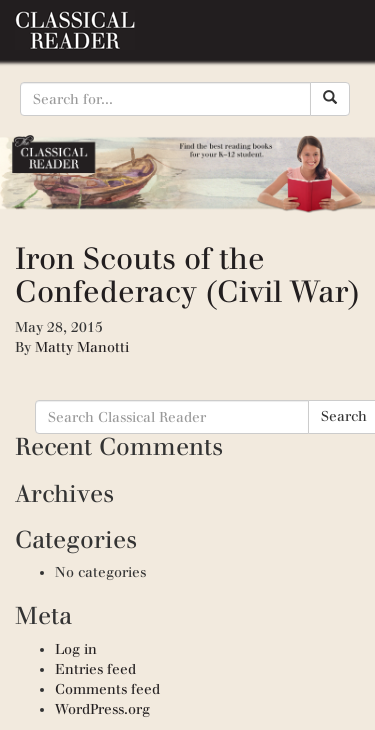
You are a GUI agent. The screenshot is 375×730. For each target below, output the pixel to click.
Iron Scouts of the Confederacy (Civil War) (187, 275)
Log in (76, 649)
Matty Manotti (82, 347)
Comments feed (107, 689)
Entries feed (95, 669)
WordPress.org (102, 709)
